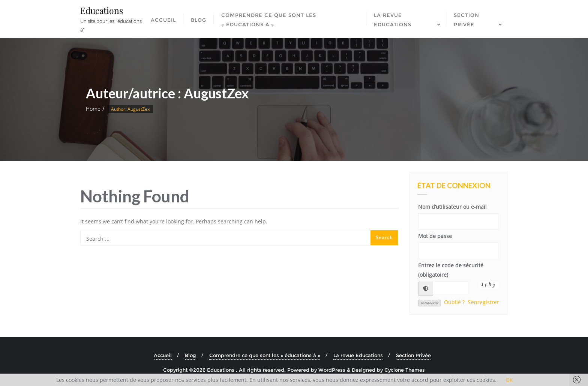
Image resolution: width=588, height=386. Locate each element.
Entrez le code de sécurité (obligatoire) (451, 270)
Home (93, 109)
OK (509, 380)
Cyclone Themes (405, 370)
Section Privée (413, 355)
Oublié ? (454, 302)
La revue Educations (358, 355)
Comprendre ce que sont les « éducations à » (265, 355)
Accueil (163, 355)
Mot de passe (435, 236)
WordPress (332, 370)
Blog (190, 355)
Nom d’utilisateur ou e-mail (452, 207)
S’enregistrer (483, 302)
